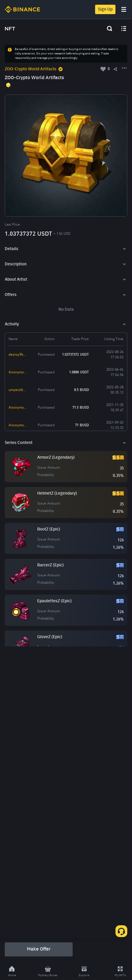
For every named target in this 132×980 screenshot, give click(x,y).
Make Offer (39, 949)
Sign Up (105, 9)
